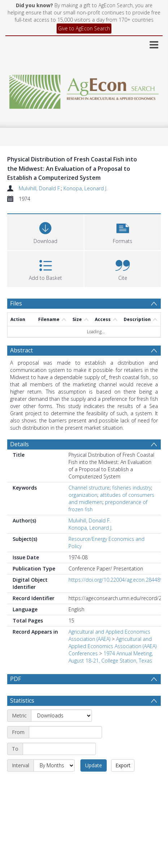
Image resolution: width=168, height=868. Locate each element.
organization (83, 495)
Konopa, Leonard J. (85, 188)
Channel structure (89, 488)
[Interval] (54, 765)
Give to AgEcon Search (84, 28)
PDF (16, 679)
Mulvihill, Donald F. (40, 188)
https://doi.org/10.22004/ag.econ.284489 (116, 580)
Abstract (21, 350)
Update (94, 765)
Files (16, 303)
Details (19, 444)
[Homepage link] (84, 90)
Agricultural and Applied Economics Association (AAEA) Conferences (112, 646)
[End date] (59, 749)
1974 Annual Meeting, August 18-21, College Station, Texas (111, 657)
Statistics (22, 700)
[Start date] (65, 732)
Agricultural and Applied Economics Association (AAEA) (109, 635)
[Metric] (61, 716)
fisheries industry (132, 488)
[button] (123, 231)
